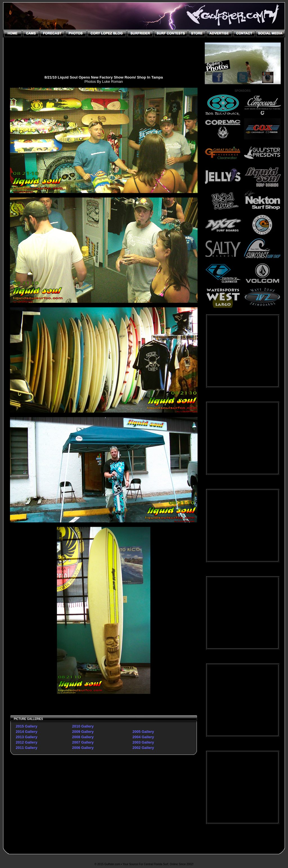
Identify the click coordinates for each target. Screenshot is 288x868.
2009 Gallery (83, 732)
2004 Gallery (143, 737)
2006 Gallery (83, 748)
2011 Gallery (27, 748)
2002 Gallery (143, 748)
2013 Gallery (27, 737)
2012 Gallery (27, 742)
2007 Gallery (83, 742)
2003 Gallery (143, 742)
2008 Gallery (83, 737)
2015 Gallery (27, 726)
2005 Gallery (143, 732)
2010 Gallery (83, 726)
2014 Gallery (27, 732)
